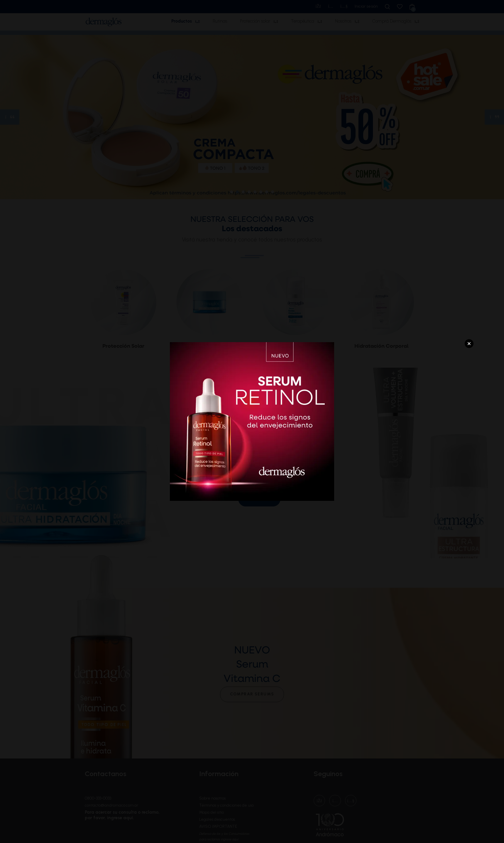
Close (469, 344)
